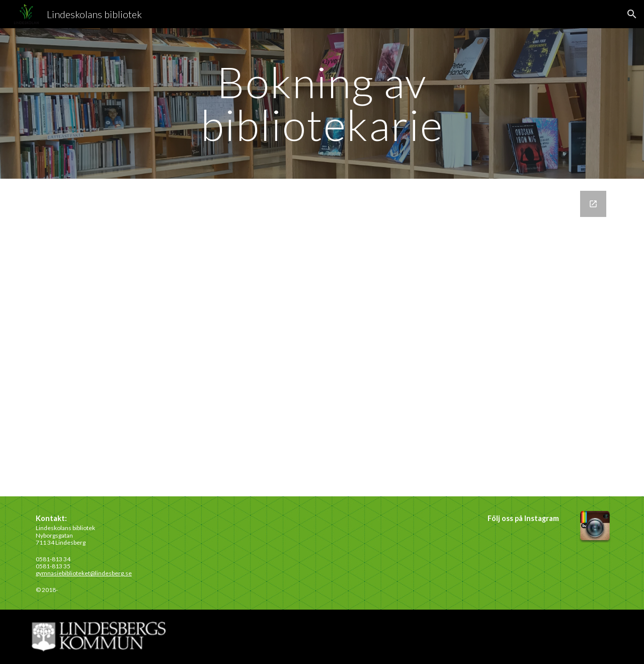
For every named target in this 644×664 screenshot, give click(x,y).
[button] (632, 14)
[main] (322, 103)
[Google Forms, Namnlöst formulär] (322, 338)
